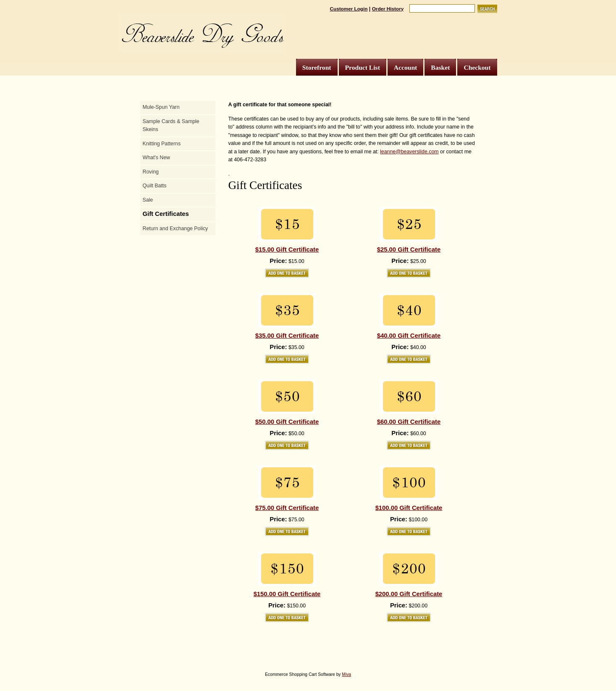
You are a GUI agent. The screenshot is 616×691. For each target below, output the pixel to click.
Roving (151, 172)
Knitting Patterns (162, 144)
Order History (388, 9)
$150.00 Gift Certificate (287, 594)
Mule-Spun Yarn (161, 107)
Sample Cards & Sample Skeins (171, 126)
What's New (156, 158)
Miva (346, 674)
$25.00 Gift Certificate (409, 250)
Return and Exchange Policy (176, 229)
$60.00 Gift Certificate (409, 422)
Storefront (317, 67)
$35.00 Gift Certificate (287, 336)
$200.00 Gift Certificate (409, 594)
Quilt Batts (155, 186)
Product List (363, 67)
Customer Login (349, 9)
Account (405, 67)
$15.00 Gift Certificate (287, 250)
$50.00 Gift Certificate (287, 422)
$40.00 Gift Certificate (409, 336)
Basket (440, 67)
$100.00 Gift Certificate (409, 508)
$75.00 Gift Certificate (287, 508)
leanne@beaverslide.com (409, 152)
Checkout (477, 67)
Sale (148, 200)
